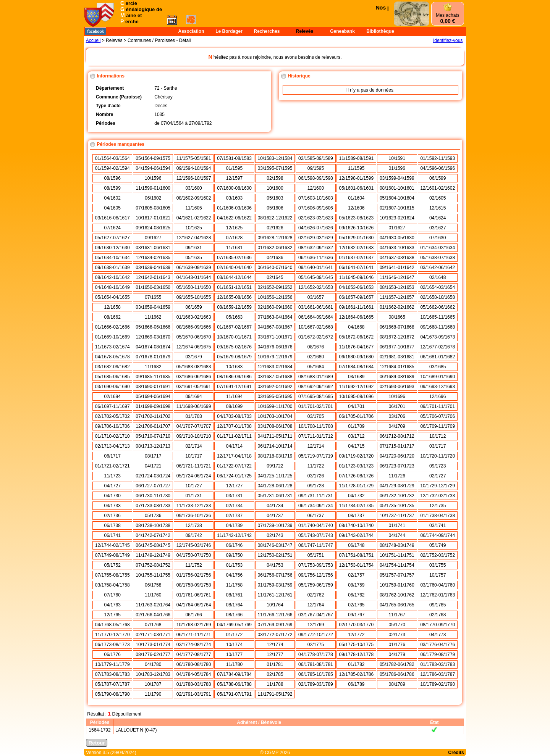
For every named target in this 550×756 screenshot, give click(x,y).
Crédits (456, 753)
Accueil (93, 40)
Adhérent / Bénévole (259, 722)
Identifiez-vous (448, 40)
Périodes (100, 722)
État (434, 722)
